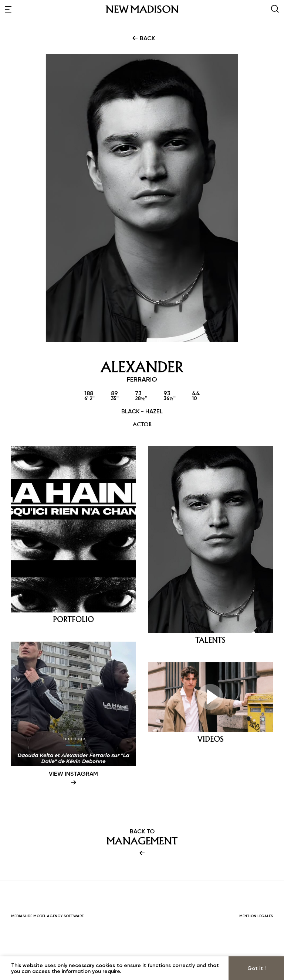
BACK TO (142, 894)
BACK (143, 38)
